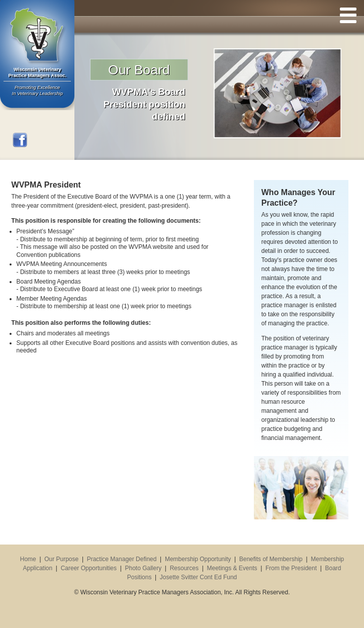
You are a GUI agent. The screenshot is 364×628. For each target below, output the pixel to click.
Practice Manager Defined (122, 559)
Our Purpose (61, 559)
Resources (184, 568)
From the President (291, 568)
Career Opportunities (89, 568)
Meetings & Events (232, 568)
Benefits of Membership (271, 559)
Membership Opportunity (198, 559)
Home (28, 559)
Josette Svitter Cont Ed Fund (198, 577)
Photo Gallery (144, 568)
